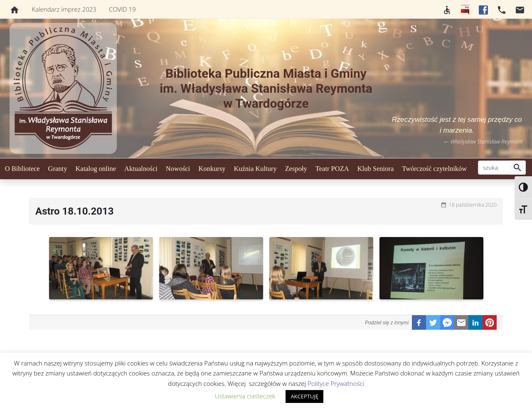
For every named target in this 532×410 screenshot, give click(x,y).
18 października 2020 (473, 205)
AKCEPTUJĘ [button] (304, 396)
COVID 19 (122, 9)
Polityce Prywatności (336, 383)
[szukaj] (494, 168)
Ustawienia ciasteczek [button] (245, 396)
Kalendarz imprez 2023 (64, 9)
